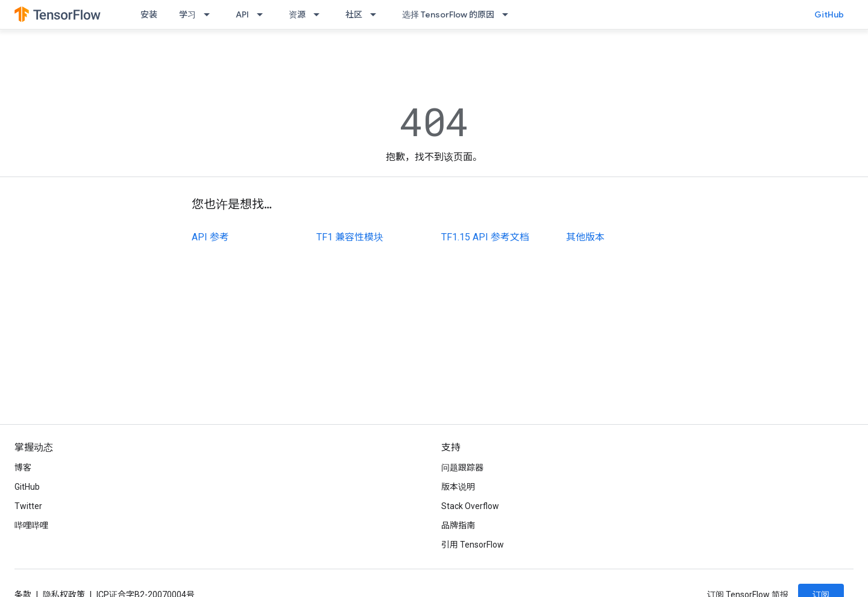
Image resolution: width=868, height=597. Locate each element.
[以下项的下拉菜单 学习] (210, 14)
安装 (149, 14)
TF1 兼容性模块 (350, 237)
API (242, 14)
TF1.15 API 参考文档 (485, 237)
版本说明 (458, 487)
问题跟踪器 (462, 467)
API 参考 (210, 237)
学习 (187, 14)
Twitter (28, 506)
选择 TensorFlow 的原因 (448, 14)
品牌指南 (458, 525)
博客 (23, 467)
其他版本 (585, 237)
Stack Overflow (470, 506)
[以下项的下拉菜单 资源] (320, 14)
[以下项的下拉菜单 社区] (377, 14)
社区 (354, 14)
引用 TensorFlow (473, 545)
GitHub (829, 14)
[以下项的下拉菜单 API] (263, 14)
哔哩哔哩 (31, 525)
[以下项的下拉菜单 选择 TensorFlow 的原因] (509, 14)
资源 (297, 14)
